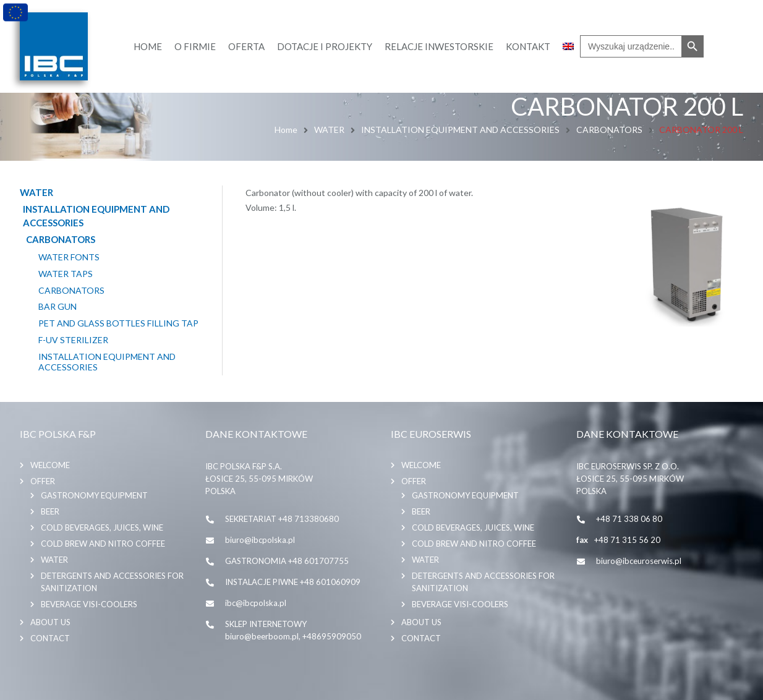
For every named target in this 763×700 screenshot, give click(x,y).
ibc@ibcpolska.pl (256, 603)
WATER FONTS (69, 257)
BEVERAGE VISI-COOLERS (89, 604)
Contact (50, 638)
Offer (43, 481)
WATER (329, 130)
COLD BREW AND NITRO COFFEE (103, 544)
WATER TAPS (66, 274)
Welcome (50, 465)
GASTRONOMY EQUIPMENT (94, 495)
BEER (50, 511)
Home (286, 130)
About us (50, 622)
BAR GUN (58, 307)
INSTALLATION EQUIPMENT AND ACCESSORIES (460, 130)
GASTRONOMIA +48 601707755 (287, 561)
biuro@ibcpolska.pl (260, 540)
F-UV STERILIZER (73, 340)
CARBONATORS (609, 130)
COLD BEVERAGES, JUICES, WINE (102, 527)
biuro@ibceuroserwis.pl (639, 561)
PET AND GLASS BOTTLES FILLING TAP (118, 323)
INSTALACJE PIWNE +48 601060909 (293, 582)
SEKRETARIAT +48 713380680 (282, 519)
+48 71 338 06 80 (629, 519)
